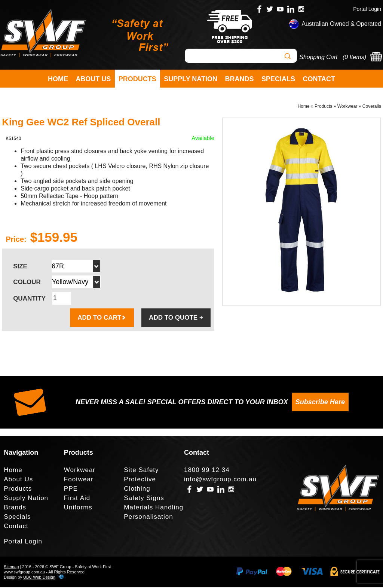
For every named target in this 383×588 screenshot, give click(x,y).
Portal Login (367, 9)
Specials (278, 79)
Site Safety (141, 471)
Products (137, 79)
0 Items (354, 57)
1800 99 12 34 (207, 471)
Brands (239, 79)
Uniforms (78, 508)
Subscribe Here (320, 403)
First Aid (77, 499)
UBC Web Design (39, 578)
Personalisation (148, 518)
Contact (319, 79)
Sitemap (11, 567)
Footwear (79, 480)
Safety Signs (144, 499)
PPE (71, 490)
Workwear (347, 107)
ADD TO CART (102, 318)
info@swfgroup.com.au (220, 480)
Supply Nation (191, 79)
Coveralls (372, 107)
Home (58, 79)
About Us (93, 79)
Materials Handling (154, 508)
